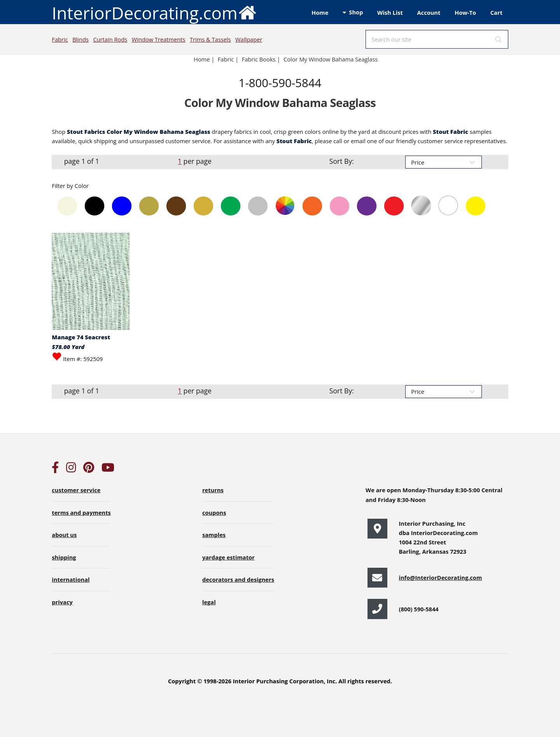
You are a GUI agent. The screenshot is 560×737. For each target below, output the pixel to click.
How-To (465, 12)
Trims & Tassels (210, 39)
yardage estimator (228, 557)
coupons (214, 512)
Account (429, 12)
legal (209, 602)
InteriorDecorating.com (154, 12)
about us (64, 535)
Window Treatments (159, 39)
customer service (76, 490)
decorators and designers (238, 579)
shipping (64, 557)
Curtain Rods (110, 39)
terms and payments (81, 512)
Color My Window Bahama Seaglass (331, 59)
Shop (356, 12)
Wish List (390, 12)
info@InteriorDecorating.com (440, 577)
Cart (496, 12)
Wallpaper (249, 39)
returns (213, 490)
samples (214, 535)
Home (320, 12)
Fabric (60, 39)
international (71, 579)
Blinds (80, 39)
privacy (62, 602)
